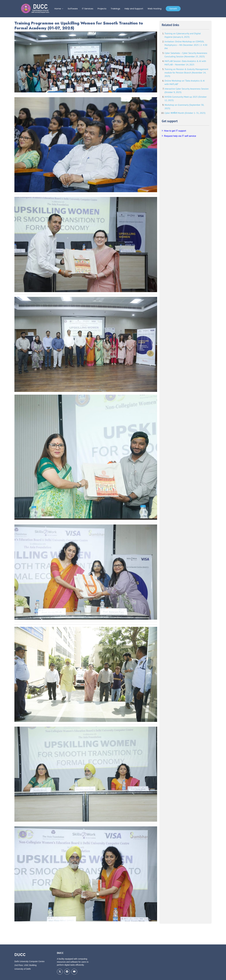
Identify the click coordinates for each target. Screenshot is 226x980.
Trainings (115, 9)
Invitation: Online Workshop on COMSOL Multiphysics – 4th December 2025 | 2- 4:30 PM (186, 45)
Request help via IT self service (180, 136)
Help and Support (134, 9)
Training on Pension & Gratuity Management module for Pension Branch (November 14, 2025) (186, 73)
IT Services (88, 9)
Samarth (173, 9)
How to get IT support (175, 131)
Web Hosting (155, 9)
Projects (102, 9)
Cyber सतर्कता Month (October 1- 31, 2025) (185, 113)
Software (73, 9)
